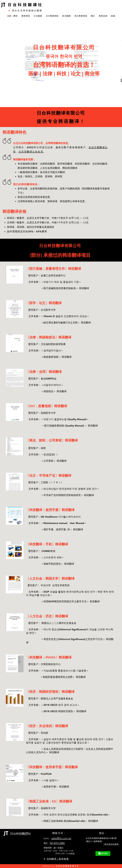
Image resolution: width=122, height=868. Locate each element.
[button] (12, 16)
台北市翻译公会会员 (31, 152)
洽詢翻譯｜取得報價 (58, 859)
